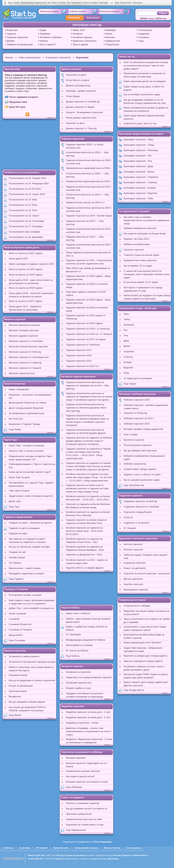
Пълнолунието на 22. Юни (23, 205)
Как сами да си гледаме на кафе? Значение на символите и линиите (27, 540)
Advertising (113, 859)
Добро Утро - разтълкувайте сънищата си (31, 608)
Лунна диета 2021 (18, 259)
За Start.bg (8, 848)
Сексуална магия (18, 675)
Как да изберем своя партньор (140, 451)
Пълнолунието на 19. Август (24, 216)
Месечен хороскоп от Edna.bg (25, 352)
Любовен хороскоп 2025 (137, 400)
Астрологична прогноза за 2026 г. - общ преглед (87, 154)
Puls (68, 3)
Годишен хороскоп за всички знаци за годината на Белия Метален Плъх (86, 521)
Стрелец (128, 357)
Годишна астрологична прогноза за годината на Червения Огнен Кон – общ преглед (87, 385)
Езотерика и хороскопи (58, 57)
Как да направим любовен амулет (27, 702)
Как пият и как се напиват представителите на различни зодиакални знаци (146, 220)
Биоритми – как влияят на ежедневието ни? (30, 396)
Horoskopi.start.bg (87, 25)
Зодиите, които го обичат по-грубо (142, 474)
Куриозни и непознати (84, 41)
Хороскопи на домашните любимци (82, 752)
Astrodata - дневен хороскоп (81, 91)
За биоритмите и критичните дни (27, 413)
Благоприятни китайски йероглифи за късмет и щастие (144, 636)
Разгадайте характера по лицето (26, 574)
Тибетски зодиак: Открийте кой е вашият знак (146, 557)
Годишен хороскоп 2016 (79, 355)
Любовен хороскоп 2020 (137, 424)
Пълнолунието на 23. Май (23, 200)
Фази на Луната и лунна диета (22, 247)
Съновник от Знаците (20, 630)
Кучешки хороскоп (76, 758)
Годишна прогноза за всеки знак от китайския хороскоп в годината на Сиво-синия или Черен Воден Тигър (88, 488)
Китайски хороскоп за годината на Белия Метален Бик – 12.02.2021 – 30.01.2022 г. (88, 498)
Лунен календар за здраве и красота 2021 (32, 264)
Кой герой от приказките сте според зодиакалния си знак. (143, 289)
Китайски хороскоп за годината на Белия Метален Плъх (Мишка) (88, 514)
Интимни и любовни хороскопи (137, 394)
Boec (129, 3)
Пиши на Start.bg (112, 848)
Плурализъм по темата (132, 600)
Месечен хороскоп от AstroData (26, 341)
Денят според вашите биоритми (26, 408)
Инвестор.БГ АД (36, 855)
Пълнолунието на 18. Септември (27, 221)
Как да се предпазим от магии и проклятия (32, 680)
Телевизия (74, 18)
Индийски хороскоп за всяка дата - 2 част (88, 717)
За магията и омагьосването (24, 656)
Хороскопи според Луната (138, 512)
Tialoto (54, 3)
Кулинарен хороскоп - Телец (139, 145)
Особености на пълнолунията (22, 172)
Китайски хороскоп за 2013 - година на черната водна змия (87, 562)
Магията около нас (15, 651)
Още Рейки (15, 429)
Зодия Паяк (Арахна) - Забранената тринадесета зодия (143, 649)
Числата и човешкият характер (83, 803)
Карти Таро (11, 440)
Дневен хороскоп (71, 69)
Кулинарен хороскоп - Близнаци (141, 150)
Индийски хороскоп (73, 706)
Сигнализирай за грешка (86, 848)
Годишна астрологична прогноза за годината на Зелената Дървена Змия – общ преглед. (87, 408)
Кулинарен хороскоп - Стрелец (140, 182)
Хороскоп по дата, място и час (140, 123)
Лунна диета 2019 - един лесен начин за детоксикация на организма (31, 282)
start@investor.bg (104, 855)
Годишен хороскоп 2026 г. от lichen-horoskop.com (85, 146)
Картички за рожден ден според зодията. (146, 656)
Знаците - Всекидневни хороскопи (84, 112)
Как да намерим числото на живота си (86, 809)
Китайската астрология (78, 672)
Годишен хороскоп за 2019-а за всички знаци (87, 309)
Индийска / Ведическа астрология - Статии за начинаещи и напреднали (89, 741)
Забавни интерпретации (20, 44)
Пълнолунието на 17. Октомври (26, 226)
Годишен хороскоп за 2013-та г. (83, 366)
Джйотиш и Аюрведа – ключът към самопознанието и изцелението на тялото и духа (88, 731)
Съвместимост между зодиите (140, 469)
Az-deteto (94, 3)
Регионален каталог (110, 11)
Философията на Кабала (79, 645)
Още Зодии (130, 384)
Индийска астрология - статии (82, 723)
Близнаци (129, 325)
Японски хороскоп (133, 550)
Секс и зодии (131, 434)
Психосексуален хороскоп (138, 445)
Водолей (128, 368)
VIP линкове (42, 848)
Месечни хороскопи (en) (22, 373)
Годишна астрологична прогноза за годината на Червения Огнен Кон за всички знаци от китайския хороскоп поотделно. (89, 397)
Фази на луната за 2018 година (26, 288)
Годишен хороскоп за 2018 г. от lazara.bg (88, 329)
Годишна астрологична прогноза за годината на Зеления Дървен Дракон (86, 431)
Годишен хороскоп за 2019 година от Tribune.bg (86, 317)
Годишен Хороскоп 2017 (79, 350)
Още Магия (15, 715)
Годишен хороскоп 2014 (79, 361)
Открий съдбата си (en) (78, 688)
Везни (127, 346)
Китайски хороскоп (72, 666)
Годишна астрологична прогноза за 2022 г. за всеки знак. (89, 246)
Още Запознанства (134, 485)
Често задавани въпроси (24, 97)
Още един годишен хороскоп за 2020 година (86, 293)
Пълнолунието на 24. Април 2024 (27, 194)
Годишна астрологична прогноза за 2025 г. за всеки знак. (89, 188)
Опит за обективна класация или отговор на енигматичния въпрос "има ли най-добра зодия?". (146, 66)
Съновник (144, 37)
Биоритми (12, 30)
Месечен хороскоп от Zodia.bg (25, 363)
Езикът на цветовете (135, 568)
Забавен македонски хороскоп (140, 228)
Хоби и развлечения (29, 57)
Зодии (43, 30)
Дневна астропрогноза (78, 86)
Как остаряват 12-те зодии (138, 266)
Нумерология (113, 41)
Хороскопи (93, 18)
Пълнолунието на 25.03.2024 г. (25, 189)
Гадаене (11, 34)
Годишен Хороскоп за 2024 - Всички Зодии (89, 216)
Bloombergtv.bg (27, 3)
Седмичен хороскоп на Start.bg (140, 501)
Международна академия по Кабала (85, 640)
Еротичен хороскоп (134, 440)
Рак (125, 330)
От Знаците (130, 528)
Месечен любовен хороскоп (24, 330)
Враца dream (16, 635)
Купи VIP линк (17, 107)
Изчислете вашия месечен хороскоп (28, 347)
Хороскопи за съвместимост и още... (86, 825)
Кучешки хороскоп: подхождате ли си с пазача (87, 765)
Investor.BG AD (35, 859)
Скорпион (129, 352)
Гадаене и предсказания (18, 517)
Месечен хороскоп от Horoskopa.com (29, 357)
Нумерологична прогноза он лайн (84, 819)
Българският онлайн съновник (25, 595)
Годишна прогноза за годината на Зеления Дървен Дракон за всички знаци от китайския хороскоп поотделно (89, 441)
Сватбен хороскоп (133, 584)
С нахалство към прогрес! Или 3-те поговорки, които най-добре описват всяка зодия (146, 274)
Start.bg (60, 855)
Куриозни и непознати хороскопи (138, 538)
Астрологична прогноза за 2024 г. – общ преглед (87, 196)
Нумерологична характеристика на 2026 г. (89, 168)
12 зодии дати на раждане (138, 378)
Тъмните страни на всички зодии (141, 255)
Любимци (111, 30)
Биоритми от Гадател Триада (24, 424)
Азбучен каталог (78, 11)
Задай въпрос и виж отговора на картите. (31, 496)
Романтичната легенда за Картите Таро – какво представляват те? (31, 458)
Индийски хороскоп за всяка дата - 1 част (88, 712)
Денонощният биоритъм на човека (28, 403)
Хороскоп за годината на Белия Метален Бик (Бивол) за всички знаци (88, 506)
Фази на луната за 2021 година (26, 253)
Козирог (128, 362)
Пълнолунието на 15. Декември (26, 237)
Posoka (123, 3)
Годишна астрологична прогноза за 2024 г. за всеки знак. (89, 209)
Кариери (127, 855)
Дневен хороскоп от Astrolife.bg (83, 102)
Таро (141, 41)
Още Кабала (73, 656)
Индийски (45, 34)
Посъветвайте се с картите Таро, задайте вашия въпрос (31, 484)
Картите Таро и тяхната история (26, 451)
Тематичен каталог (49, 11)
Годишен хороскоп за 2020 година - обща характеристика (88, 278)
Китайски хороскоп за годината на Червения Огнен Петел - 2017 (84, 540)
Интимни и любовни (51, 37)
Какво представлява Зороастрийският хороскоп (144, 117)
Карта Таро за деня (19, 477)
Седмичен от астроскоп (136, 523)
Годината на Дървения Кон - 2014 (84, 555)
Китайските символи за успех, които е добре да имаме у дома (144, 668)
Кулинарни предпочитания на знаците (141, 134)
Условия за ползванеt (75, 855)
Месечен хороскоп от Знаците (25, 368)
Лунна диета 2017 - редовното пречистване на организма (25, 308)
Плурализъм (112, 44)
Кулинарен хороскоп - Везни (139, 172)
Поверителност (140, 855)
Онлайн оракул (17, 557)
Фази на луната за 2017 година (26, 301)
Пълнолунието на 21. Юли (23, 210)
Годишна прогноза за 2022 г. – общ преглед (85, 238)
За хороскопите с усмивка (134, 211)
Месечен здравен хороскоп (23, 336)
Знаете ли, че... (128, 57)
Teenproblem (76, 3)
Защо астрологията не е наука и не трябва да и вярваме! (147, 621)
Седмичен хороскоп (131, 496)
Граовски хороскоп (134, 250)
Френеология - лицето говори (25, 568)
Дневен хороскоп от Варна (80, 107)
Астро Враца (73, 96)
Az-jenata (62, 3)
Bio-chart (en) (16, 419)
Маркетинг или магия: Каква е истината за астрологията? (146, 613)
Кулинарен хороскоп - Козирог (140, 188)
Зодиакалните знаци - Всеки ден (138, 308)
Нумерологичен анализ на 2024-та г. (85, 202)
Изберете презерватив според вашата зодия (144, 458)
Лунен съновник (17, 614)
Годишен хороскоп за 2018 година (84, 323)
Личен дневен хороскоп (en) (81, 118)
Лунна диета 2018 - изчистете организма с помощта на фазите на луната (32, 295)
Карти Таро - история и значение (27, 446)
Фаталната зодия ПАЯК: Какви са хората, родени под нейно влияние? (146, 676)
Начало (9, 57)
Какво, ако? (79, 30)
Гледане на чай (17, 552)
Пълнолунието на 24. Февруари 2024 (29, 183)
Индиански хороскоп (135, 563)
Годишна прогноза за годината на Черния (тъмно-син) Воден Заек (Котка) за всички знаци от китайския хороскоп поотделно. (88, 466)
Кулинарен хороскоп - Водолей (140, 193)
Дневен (11, 41)
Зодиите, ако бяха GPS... (137, 239)
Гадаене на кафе (18, 533)
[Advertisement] (29, 145)
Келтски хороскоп (133, 544)
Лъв (126, 335)
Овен (126, 314)
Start (112, 3)
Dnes (10, 3)
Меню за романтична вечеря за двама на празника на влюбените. (146, 109)
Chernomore (137, 3)
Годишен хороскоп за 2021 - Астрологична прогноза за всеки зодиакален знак (89, 262)
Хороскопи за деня (76, 75)
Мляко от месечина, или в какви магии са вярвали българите (31, 669)
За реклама (25, 848)
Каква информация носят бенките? (143, 643)
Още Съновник (17, 640)
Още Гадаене (16, 579)
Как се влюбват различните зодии (142, 94)
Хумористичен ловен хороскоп (140, 260)
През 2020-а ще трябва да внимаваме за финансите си (88, 270)
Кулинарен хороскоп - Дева (138, 166)
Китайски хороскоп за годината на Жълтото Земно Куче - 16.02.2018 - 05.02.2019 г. (85, 531)
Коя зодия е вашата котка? (80, 776)
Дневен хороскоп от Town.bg (81, 128)
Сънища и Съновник (16, 589)
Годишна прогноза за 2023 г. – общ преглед (85, 223)
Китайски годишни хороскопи (78, 377)
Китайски (78, 34)
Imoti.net (86, 3)
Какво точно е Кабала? (78, 613)
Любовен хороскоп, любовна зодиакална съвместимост (146, 407)
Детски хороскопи (133, 579)
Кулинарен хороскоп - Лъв (138, 161)
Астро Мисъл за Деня (77, 80)
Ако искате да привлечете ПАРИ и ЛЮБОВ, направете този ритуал (27, 709)
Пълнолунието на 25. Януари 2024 (27, 178)
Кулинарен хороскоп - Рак (138, 156)
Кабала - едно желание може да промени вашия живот (88, 620)
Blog (117, 3)
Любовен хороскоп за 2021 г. (139, 418)
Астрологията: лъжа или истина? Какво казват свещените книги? (145, 628)
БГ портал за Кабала (77, 651)
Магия (109, 34)
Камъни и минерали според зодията (143, 661)
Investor (17, 3)
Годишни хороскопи (17, 37)
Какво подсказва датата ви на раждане (145, 81)
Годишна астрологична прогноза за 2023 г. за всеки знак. (89, 230)
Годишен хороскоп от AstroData (83, 345)
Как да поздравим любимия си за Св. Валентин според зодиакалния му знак (145, 101)
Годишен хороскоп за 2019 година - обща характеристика (88, 301)
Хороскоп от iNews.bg (135, 413)
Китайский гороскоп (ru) (79, 683)
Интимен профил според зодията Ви (143, 429)
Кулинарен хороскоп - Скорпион (141, 177)
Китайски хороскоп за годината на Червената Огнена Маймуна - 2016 (85, 548)
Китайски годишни (82, 37)
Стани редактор (134, 848)
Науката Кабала (70, 608)
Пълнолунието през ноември (24, 232)
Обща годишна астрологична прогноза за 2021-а (88, 254)
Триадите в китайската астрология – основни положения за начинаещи (85, 695)
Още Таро (14, 507)
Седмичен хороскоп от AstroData (141, 507)
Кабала (44, 41)
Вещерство (15, 696)
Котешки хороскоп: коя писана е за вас (87, 782)
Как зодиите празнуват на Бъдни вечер (145, 234)
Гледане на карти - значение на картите (30, 523)
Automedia (104, 3)
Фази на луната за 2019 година (26, 275)
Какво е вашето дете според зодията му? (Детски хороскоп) (146, 684)
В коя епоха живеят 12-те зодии (141, 282)
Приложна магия (18, 691)
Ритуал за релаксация (21, 686)
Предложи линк (18, 102)
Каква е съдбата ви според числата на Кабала (87, 628)
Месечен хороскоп (15, 319)
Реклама (117, 855)
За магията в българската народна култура (32, 662)
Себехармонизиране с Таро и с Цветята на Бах (32, 466)
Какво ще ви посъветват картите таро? (30, 472)
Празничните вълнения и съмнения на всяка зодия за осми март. (144, 75)
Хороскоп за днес (75, 123)
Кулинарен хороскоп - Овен (138, 140)
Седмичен (144, 34)
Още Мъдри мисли (134, 690)
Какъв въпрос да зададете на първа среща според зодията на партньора (147, 297)
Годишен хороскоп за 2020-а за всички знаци (87, 286)
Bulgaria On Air (40, 3)
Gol (49, 3)
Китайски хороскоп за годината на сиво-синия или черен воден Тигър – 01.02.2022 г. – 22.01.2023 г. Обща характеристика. (89, 477)
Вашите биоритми (15, 384)
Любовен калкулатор (135, 464)
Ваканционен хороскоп (136, 590)
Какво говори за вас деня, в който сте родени (144, 88)
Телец (127, 319)
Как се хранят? (48, 44)
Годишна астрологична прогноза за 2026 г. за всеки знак (89, 162)
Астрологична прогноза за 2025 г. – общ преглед (87, 175)
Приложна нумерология (79, 814)
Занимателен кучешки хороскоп (83, 771)
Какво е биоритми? (19, 389)
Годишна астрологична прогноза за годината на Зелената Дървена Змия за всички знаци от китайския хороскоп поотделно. (87, 420)
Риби (126, 373)
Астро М (128, 517)
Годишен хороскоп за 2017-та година (86, 339)
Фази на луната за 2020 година (26, 269)
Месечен (110, 37)
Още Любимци (74, 787)
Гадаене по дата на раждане (24, 528)
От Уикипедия (73, 634)
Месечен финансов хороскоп (24, 325)
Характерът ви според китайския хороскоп (89, 677)
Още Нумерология (76, 830)
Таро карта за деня (19, 491)
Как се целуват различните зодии (142, 480)
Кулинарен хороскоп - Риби (138, 198)
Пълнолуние (145, 30)
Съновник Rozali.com (20, 624)
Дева (126, 341)
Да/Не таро (15, 501)
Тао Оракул (15, 563)
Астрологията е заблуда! (137, 606)
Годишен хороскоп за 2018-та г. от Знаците (89, 334)
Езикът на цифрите (73, 797)
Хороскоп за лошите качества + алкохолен (147, 574)
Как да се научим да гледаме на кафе (29, 547)
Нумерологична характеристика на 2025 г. (89, 181)
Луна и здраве (80, 44)
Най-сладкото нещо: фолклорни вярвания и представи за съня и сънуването (32, 602)
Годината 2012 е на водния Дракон (85, 568)
